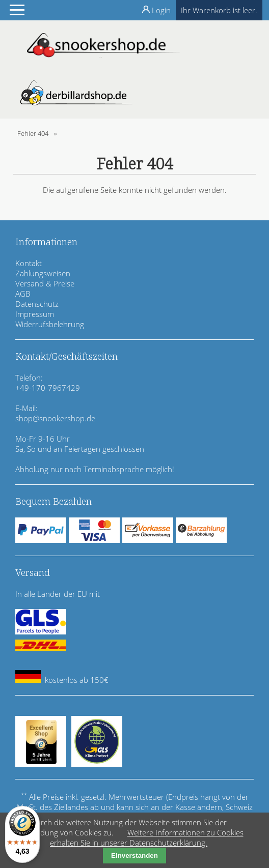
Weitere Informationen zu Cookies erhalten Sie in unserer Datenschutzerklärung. (146, 837)
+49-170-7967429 (48, 388)
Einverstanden (134, 856)
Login (161, 10)
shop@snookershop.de (55, 418)
